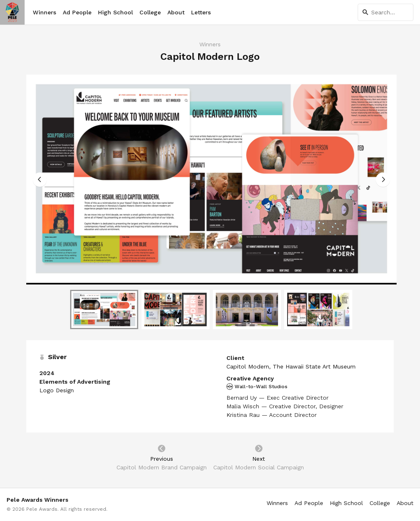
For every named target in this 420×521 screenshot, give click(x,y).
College (150, 12)
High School (115, 12)
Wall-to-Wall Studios (257, 387)
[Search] (386, 12)
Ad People (77, 12)
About (176, 12)
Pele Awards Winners (38, 500)
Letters (201, 12)
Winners (45, 12)
